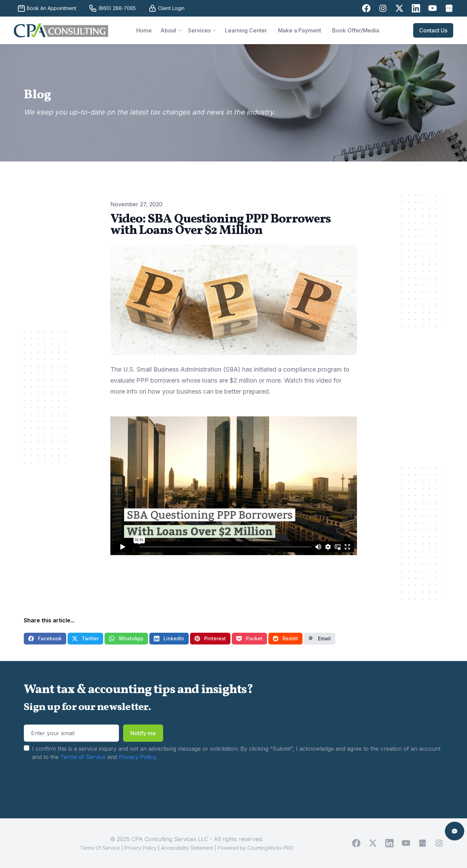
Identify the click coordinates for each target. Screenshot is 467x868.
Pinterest (210, 638)
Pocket (249, 638)
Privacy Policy (137, 757)
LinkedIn (169, 638)
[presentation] (76, 783)
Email (320, 638)
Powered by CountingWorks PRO (256, 848)
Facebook (45, 638)
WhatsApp (126, 638)
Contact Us (433, 30)
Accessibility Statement (187, 848)
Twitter (85, 638)
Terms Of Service (100, 848)
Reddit (285, 638)
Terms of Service (83, 757)
